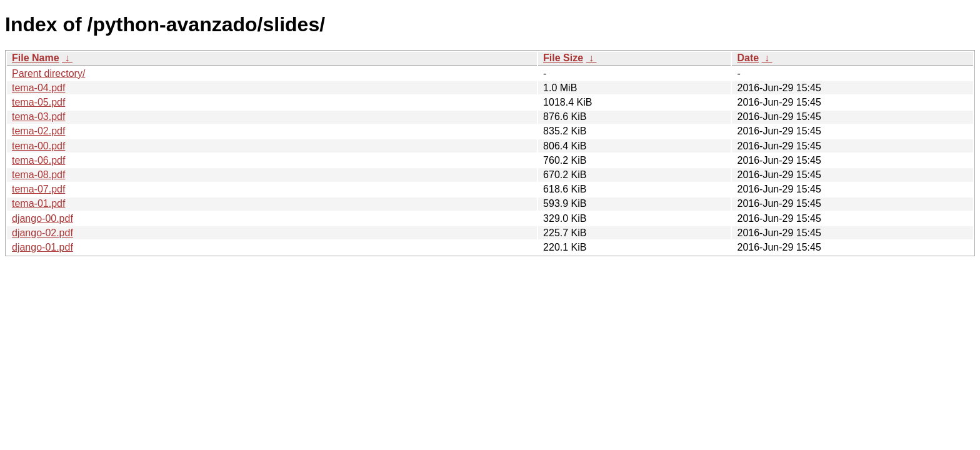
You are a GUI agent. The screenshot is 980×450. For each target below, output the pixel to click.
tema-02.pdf (38, 131)
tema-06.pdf (38, 160)
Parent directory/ (48, 73)
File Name (36, 58)
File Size (563, 58)
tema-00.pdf (38, 146)
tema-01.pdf (38, 203)
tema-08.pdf (38, 175)
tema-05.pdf (38, 102)
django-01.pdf (42, 247)
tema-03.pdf (38, 117)
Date (748, 58)
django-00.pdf (42, 218)
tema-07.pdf (38, 189)
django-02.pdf (42, 233)
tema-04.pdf (38, 88)
